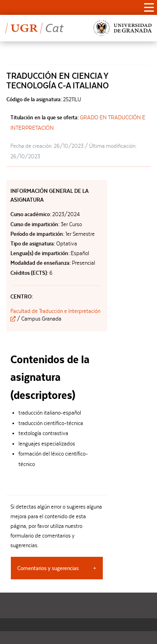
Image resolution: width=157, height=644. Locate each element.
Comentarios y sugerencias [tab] (48, 568)
